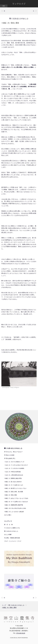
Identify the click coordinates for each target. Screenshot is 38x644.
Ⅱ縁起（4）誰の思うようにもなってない (15, 488)
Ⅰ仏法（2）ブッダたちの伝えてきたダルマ (16, 465)
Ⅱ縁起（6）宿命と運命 (11, 495)
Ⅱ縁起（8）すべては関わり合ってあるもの (16, 502)
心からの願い (8, 515)
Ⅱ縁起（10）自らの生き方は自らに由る (15, 508)
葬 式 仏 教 (8, 525)
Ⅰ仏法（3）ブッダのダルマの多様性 (14, 468)
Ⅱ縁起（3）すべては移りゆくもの (14, 485)
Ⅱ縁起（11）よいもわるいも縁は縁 (14, 512)
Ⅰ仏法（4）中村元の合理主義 (12, 472)
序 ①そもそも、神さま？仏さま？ (13, 452)
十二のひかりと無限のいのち (12, 528)
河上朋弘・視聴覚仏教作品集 (12, 538)
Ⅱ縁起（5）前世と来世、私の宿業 (14, 492)
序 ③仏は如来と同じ (10, 458)
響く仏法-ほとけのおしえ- (19, 19)
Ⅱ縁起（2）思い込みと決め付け (13, 482)
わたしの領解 (8, 535)
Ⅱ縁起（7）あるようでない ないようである (16, 498)
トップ (4, 605)
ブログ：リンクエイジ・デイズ (13, 541)
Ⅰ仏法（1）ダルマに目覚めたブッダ (14, 462)
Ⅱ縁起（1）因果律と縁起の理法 (13, 478)
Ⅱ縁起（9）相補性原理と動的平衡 (14, 505)
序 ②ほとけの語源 (9, 455)
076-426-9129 (21, 633)
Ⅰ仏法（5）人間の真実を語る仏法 (14, 475)
